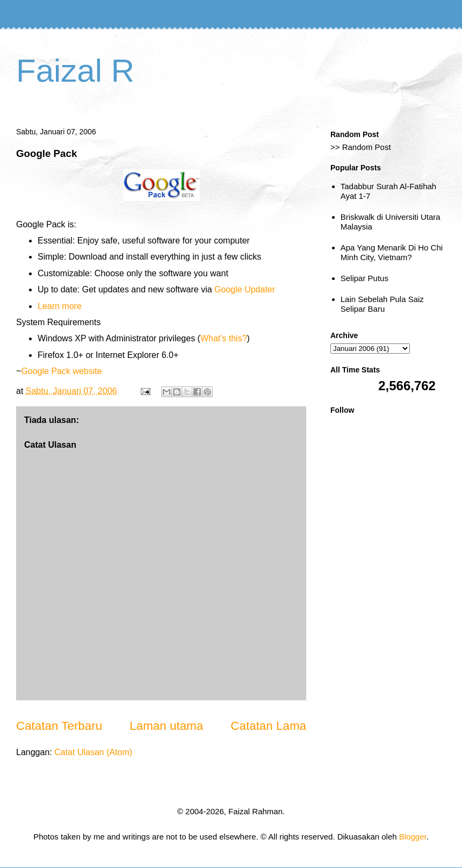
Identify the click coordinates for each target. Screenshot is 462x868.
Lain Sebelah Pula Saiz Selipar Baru (382, 304)
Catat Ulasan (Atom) (93, 752)
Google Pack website (61, 371)
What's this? (224, 338)
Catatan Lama (268, 726)
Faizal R (75, 71)
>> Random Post (361, 147)
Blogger (413, 837)
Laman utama (166, 726)
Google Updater (245, 289)
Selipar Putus (364, 278)
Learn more (60, 306)
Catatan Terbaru (59, 726)
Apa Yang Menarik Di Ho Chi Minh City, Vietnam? (392, 252)
